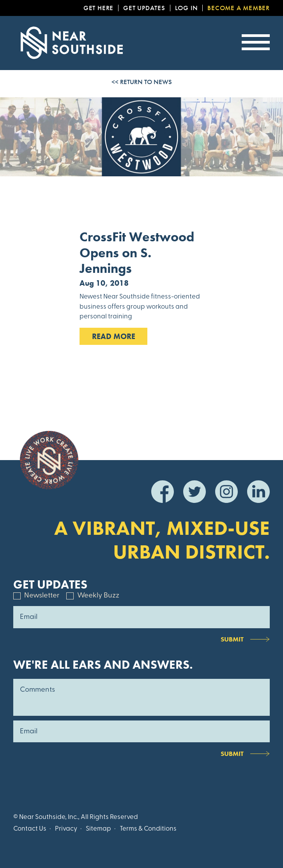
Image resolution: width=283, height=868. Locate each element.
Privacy (66, 829)
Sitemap (98, 829)
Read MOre (114, 336)
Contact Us (30, 829)
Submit (232, 639)
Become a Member (239, 8)
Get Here (98, 8)
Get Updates (144, 8)
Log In (187, 8)
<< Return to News (142, 82)
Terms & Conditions (148, 829)
